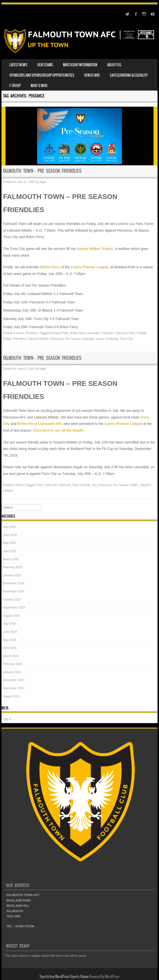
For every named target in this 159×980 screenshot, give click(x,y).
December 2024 (13, 583)
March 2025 (11, 559)
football (142, 333)
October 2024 (12, 600)
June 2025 (10, 535)
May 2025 (10, 543)
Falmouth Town (125, 333)
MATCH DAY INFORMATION (80, 65)
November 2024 (13, 591)
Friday (7, 339)
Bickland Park (59, 333)
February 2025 (13, 567)
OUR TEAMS (45, 65)
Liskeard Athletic (38, 339)
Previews (31, 333)
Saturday (88, 339)
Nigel (43, 182)
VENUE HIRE (92, 75)
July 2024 (9, 624)
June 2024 (10, 632)
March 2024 (11, 656)
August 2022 (11, 696)
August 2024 (11, 616)
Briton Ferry (50, 267)
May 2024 (10, 640)
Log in (7, 719)
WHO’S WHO (39, 86)
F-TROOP (15, 86)
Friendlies (19, 339)
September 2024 (14, 608)
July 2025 (9, 527)
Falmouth (107, 333)
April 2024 (10, 648)
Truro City (126, 339)
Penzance (57, 339)
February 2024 (13, 664)
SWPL (135, 485)
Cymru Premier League (89, 267)
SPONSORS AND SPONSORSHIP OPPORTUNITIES (42, 75)
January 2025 (12, 575)
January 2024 (12, 672)
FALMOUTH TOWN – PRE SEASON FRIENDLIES (42, 171)
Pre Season (73, 339)
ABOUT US (114, 65)
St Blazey (112, 339)
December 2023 (13, 680)
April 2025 (10, 551)
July (94, 485)
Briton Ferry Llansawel (85, 333)
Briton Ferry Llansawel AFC (40, 424)
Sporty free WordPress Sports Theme (64, 977)
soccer (100, 339)
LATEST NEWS (18, 65)
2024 (40, 485)
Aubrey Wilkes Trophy (95, 249)
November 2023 (13, 688)
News (20, 333)
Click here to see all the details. (59, 430)
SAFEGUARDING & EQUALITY (129, 75)
